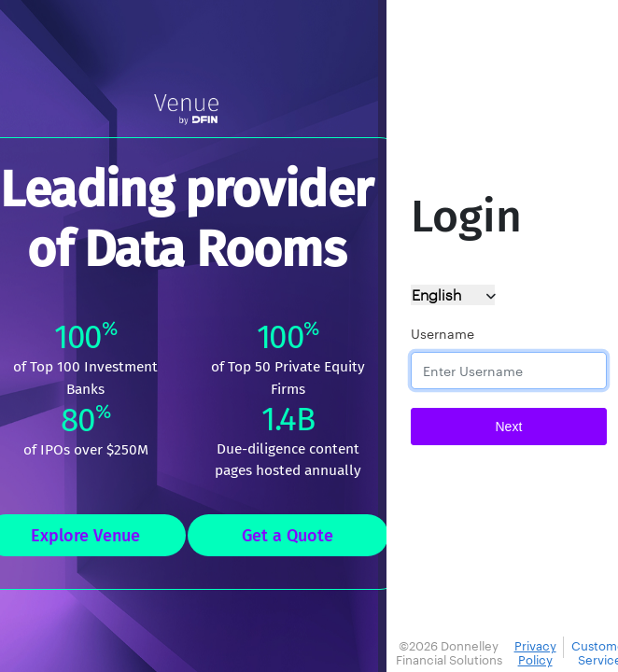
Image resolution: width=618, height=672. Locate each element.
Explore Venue (85, 536)
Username (442, 334)
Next (509, 427)
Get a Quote (288, 536)
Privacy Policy (535, 653)
